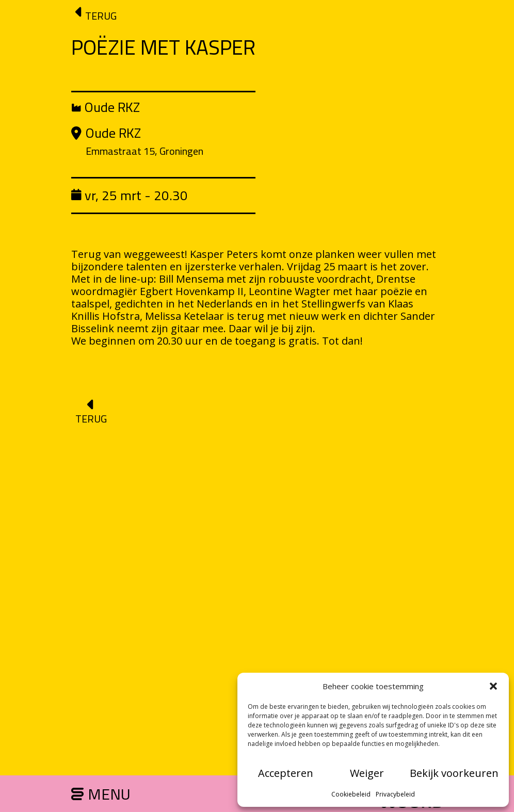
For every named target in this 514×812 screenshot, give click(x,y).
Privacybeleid (395, 794)
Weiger (367, 773)
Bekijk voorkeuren (454, 773)
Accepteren (286, 773)
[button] (493, 686)
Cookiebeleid (351, 794)
